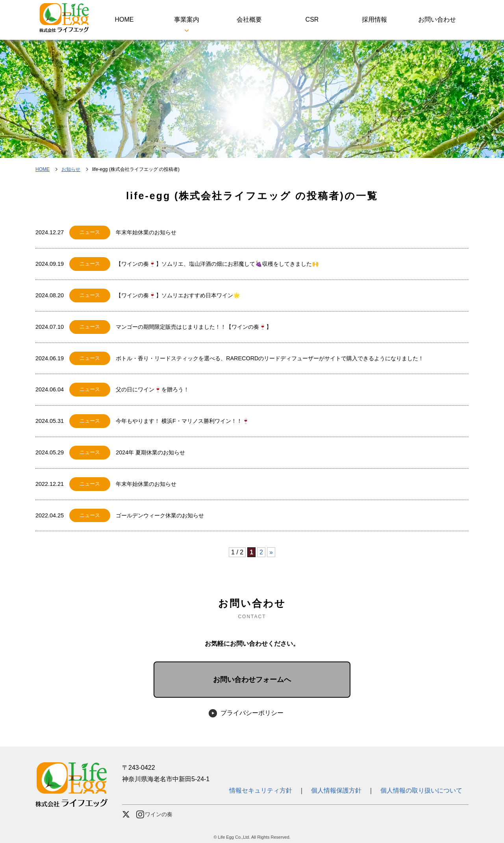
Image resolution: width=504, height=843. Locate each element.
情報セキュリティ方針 (264, 790)
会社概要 (249, 19)
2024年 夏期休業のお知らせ (150, 452)
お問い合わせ (437, 19)
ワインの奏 (154, 814)
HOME (124, 19)
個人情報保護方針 (336, 790)
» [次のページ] (271, 552)
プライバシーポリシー (252, 713)
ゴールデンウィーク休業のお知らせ (160, 515)
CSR (312, 19)
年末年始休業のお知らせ (146, 232)
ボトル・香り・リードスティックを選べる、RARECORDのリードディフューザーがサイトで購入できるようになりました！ (270, 358)
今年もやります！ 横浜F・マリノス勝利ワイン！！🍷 (183, 421)
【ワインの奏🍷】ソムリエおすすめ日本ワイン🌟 (178, 295)
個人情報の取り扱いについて (421, 790)
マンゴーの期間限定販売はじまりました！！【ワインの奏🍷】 (194, 327)
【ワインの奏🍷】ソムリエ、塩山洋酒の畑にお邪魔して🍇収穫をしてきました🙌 (217, 264)
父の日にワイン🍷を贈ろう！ (152, 389)
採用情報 (374, 19)
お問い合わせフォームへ (252, 680)
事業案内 (187, 19)
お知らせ (71, 169)
